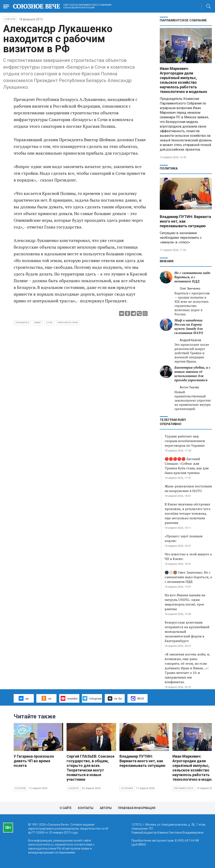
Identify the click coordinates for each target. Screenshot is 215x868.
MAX (137, 698)
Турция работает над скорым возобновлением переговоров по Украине (185, 441)
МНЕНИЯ (167, 261)
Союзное (73, 788)
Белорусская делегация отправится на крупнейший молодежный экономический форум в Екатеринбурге (187, 632)
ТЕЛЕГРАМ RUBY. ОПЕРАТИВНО (173, 422)
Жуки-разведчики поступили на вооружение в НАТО (188, 488)
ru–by (115, 698)
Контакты (86, 808)
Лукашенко (22, 323)
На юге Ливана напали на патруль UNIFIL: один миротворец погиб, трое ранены (185, 602)
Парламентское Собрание (183, 20)
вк (24, 698)
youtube (69, 698)
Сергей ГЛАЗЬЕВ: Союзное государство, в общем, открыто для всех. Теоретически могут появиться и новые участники (90, 768)
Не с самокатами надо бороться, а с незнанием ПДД (192, 277)
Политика (169, 168)
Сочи (49, 323)
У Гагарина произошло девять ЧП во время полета (34, 761)
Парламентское (184, 788)
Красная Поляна (68, 323)
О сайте (66, 808)
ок (47, 698)
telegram (92, 698)
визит (38, 323)
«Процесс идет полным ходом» (184, 538)
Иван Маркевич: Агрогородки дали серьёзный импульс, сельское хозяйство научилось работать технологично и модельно (184, 80)
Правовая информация (137, 808)
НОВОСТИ (10, 19)
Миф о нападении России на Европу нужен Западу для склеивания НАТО (189, 327)
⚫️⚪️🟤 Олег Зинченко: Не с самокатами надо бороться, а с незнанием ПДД (188, 577)
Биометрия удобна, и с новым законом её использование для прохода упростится (193, 374)
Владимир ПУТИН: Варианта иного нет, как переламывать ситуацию (185, 221)
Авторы (106, 808)
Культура (20, 788)
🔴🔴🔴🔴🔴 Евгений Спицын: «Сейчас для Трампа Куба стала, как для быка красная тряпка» (187, 466)
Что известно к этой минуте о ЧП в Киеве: (188, 556)
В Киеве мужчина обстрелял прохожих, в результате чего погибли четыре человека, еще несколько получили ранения (187, 513)
